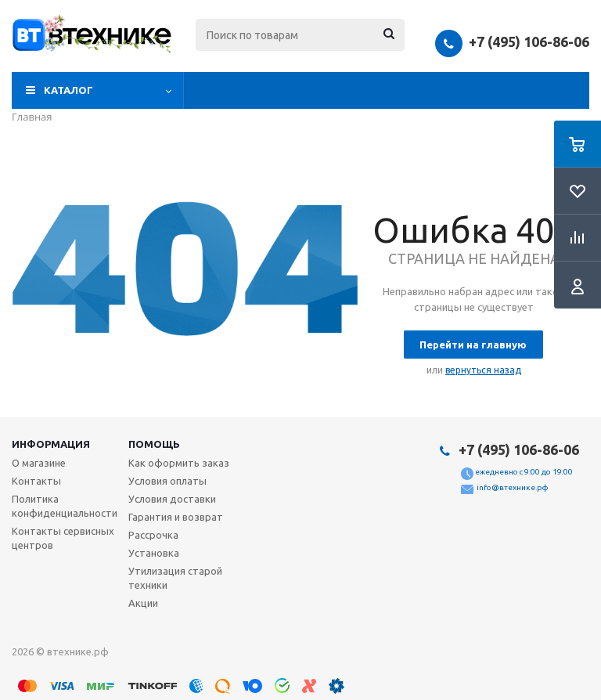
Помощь (154, 444)
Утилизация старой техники (175, 578)
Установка (154, 553)
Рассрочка (153, 535)
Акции (143, 603)
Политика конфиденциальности (65, 506)
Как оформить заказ (179, 463)
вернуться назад (483, 370)
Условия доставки (172, 499)
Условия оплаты (167, 481)
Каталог (68, 90)
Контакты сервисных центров (63, 538)
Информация (51, 444)
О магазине (39, 463)
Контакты (36, 481)
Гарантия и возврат (176, 517)
